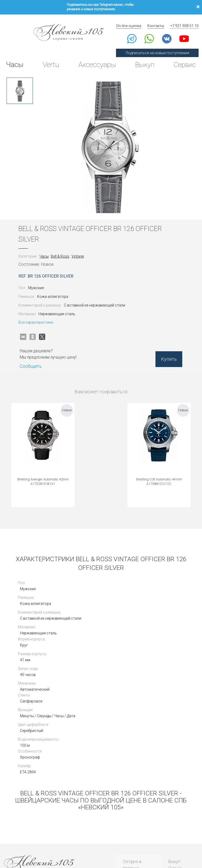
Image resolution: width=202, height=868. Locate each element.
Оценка (175, 775)
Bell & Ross (64, 248)
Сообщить (34, 358)
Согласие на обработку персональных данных (120, 839)
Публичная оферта (52, 839)
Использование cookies (79, 839)
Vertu (50, 59)
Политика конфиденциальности (21, 839)
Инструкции (133, 809)
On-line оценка (133, 20)
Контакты (158, 20)
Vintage (81, 248)
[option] (20, 83)
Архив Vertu (133, 802)
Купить (165, 353)
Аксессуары (96, 59)
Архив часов (134, 796)
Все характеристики (39, 315)
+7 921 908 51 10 (185, 20)
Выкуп (143, 59)
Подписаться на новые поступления (160, 47)
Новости (130, 816)
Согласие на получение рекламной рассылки (173, 839)
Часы (15, 59)
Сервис (183, 59)
